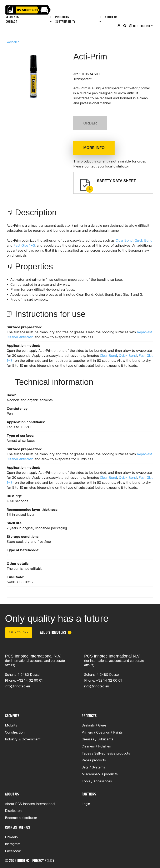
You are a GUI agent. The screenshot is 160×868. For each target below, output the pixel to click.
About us (111, 17)
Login (86, 804)
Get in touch (19, 632)
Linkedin (11, 837)
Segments (12, 17)
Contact (11, 21)
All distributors (56, 633)
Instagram (13, 844)
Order (90, 123)
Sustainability (65, 21)
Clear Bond (124, 240)
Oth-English (141, 26)
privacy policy (43, 861)
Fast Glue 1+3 (24, 245)
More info (94, 148)
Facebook (13, 851)
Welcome (13, 42)
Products (62, 17)
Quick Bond (144, 240)
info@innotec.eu (17, 686)
